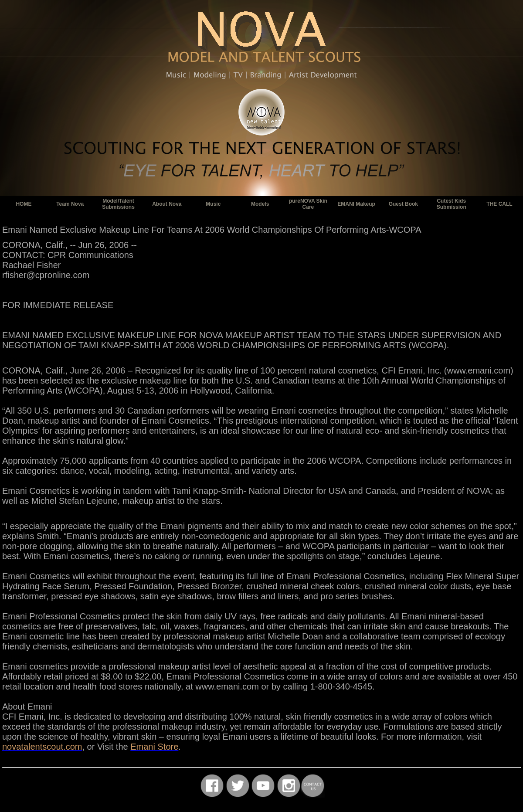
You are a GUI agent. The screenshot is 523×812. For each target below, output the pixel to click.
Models (260, 204)
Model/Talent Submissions (118, 204)
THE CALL (499, 204)
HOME (24, 204)
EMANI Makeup (356, 204)
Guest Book (403, 204)
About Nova (167, 204)
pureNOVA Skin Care (308, 204)
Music (213, 204)
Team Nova (70, 204)
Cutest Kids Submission (452, 204)
